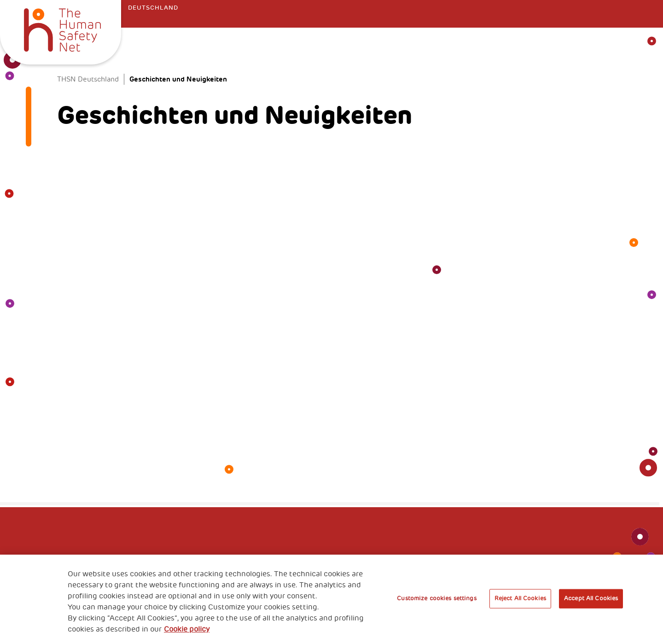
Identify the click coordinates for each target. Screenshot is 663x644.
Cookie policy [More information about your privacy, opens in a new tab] (187, 629)
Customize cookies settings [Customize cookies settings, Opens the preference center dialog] (436, 598)
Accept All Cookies (591, 598)
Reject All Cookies (520, 598)
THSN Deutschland (88, 79)
